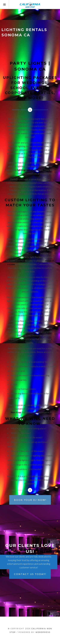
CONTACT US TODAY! (30, 574)
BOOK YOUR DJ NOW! (30, 500)
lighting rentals (25, 170)
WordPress (43, 632)
